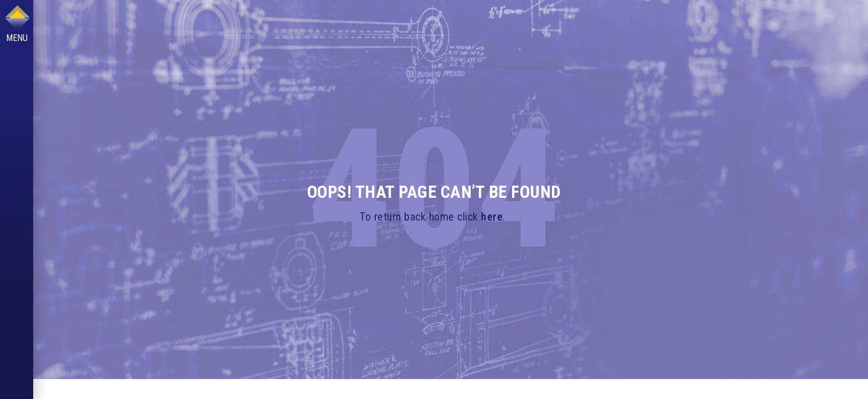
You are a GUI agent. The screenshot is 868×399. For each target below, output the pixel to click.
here (492, 217)
